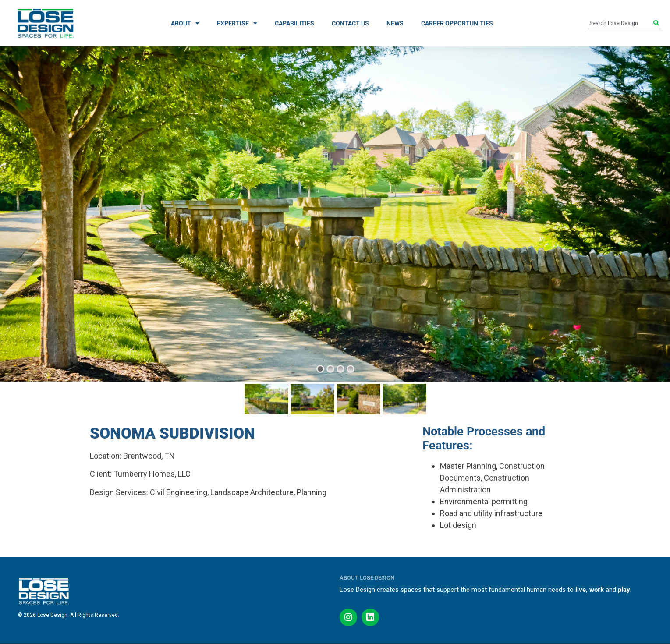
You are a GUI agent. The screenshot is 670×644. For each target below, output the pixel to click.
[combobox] (621, 23)
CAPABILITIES (294, 23)
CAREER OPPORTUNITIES (457, 23)
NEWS (395, 23)
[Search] (657, 23)
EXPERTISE (237, 23)
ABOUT (185, 23)
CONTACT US (350, 23)
